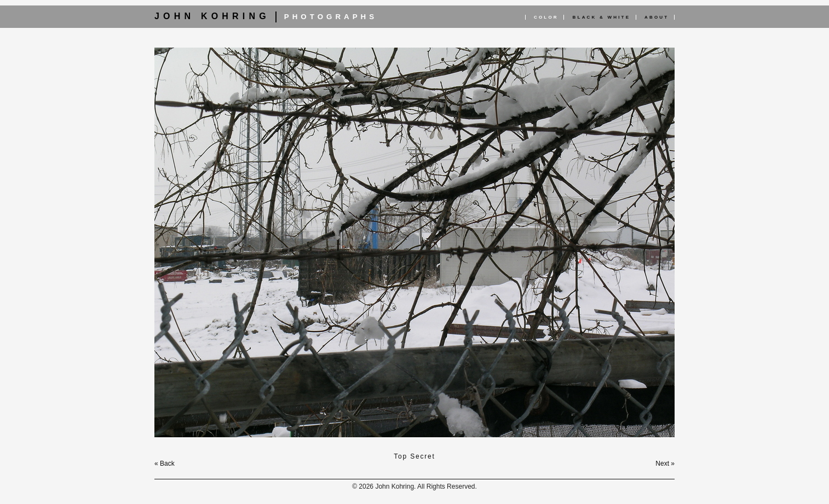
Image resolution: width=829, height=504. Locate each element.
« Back (165, 464)
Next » (665, 464)
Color (546, 17)
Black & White (602, 17)
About (657, 17)
